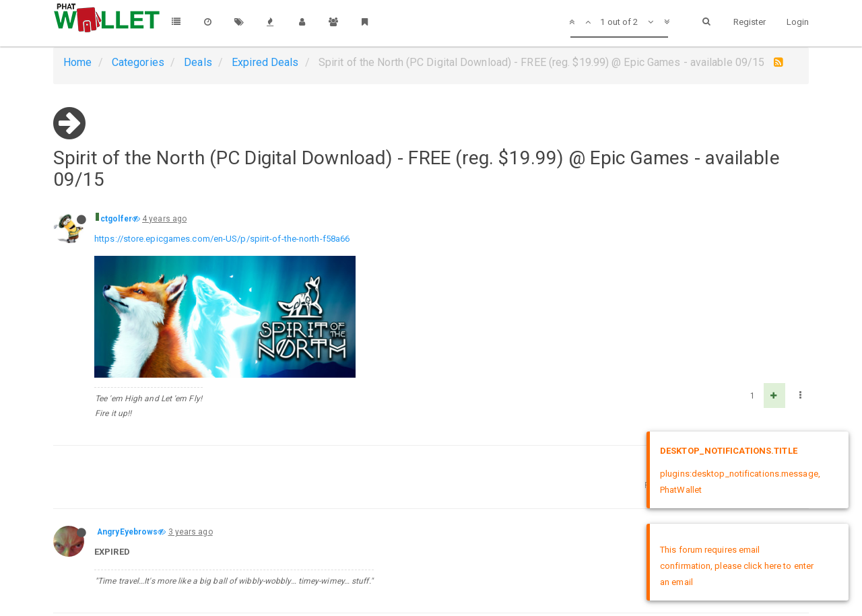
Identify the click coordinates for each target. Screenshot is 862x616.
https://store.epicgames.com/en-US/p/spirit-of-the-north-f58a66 (222, 239)
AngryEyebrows (127, 532)
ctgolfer (116, 219)
